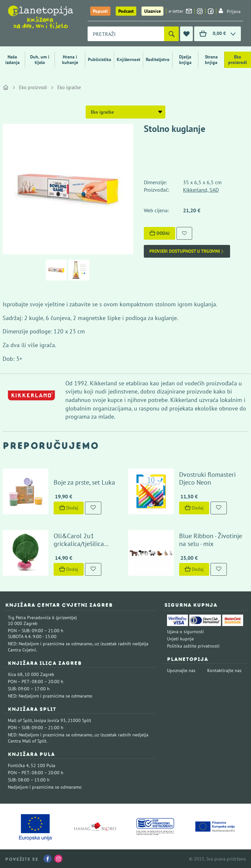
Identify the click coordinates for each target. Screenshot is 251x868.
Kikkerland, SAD (201, 190)
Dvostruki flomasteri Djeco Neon (207, 478)
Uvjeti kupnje (180, 639)
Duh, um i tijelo (40, 60)
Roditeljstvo (158, 59)
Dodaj (159, 233)
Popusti (100, 11)
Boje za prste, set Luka (84, 482)
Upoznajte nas (181, 670)
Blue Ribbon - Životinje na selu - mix (211, 540)
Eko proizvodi (238, 60)
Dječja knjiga (185, 60)
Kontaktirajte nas (224, 670)
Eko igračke (69, 87)
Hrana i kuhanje (70, 60)
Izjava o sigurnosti (185, 632)
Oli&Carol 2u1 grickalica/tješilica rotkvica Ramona (79, 544)
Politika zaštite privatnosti (193, 646)
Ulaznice (152, 11)
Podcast (126, 11)
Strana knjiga (211, 60)
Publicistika (100, 59)
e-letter (180, 11)
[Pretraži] (171, 34)
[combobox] (126, 34)
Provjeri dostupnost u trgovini (187, 251)
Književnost (128, 59)
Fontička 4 (18, 765)
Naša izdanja (12, 60)
